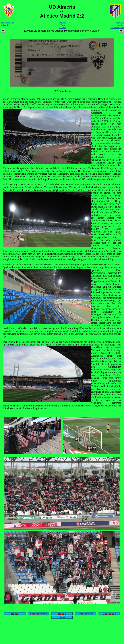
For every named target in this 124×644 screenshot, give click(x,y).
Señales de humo (117, 28)
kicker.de (63, 28)
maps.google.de (8, 23)
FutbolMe (63, 23)
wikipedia (5, 25)
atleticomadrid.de (117, 25)
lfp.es (63, 25)
